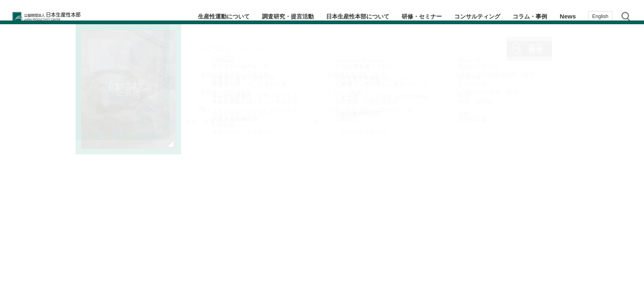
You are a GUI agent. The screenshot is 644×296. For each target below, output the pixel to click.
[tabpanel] (184, 156)
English (600, 16)
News (568, 16)
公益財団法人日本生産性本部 (65, 16)
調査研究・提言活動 (269, 16)
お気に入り (628, 188)
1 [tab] (336, 264)
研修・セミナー (413, 16)
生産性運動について (201, 16)
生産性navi (628, 121)
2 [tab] (345, 264)
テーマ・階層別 (628, 88)
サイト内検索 (626, 16)
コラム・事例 (528, 16)
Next (352, 156)
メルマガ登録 (628, 154)
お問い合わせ (628, 219)
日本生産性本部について (344, 16)
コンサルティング (472, 16)
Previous (16, 156)
